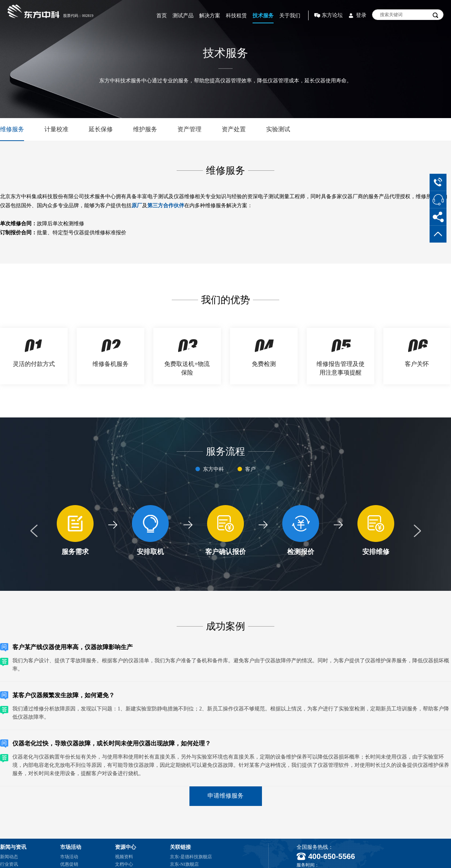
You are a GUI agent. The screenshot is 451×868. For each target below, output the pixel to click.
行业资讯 (9, 864)
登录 (361, 15)
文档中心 (124, 864)
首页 (162, 16)
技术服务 (263, 16)
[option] (75, 531)
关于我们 (290, 16)
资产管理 (189, 129)
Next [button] (417, 531)
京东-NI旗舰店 (184, 864)
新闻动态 (9, 857)
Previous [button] (34, 531)
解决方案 (210, 16)
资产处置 (234, 129)
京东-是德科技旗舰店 (191, 857)
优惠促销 (69, 864)
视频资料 (124, 857)
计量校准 (56, 129)
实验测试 (278, 129)
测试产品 (183, 16)
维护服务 (145, 129)
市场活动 (69, 857)
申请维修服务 (225, 796)
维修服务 (12, 129)
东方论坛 (332, 15)
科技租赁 (236, 16)
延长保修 (101, 129)
